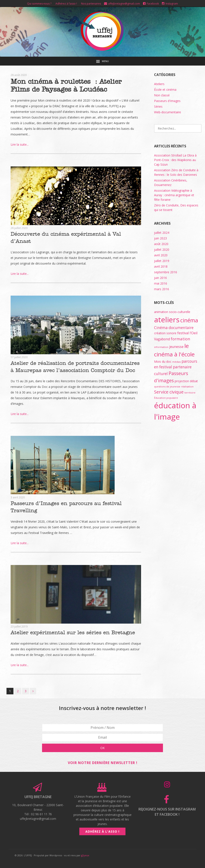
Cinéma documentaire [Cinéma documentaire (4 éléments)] (174, 328)
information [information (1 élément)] (161, 347)
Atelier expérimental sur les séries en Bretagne (70, 622)
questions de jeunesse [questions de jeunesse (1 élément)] (167, 386)
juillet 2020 (162, 250)
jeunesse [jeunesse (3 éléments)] (176, 347)
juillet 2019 (162, 261)
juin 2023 (160, 238)
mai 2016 (161, 283)
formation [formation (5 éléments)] (181, 339)
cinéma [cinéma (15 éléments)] (189, 320)
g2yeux (85, 844)
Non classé (162, 95)
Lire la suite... (20, 144)
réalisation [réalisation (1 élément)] (187, 386)
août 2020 (161, 244)
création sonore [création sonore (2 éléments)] (165, 333)
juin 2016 (160, 278)
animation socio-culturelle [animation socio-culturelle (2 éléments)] (172, 312)
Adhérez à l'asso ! (102, 821)
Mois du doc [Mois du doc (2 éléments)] (163, 362)
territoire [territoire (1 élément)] (190, 393)
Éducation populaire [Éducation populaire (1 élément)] (166, 398)
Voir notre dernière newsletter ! (103, 752)
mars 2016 (162, 289)
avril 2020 (161, 255)
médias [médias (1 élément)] (177, 362)
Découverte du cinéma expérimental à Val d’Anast (74, 234)
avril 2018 (161, 266)
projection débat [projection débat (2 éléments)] (186, 381)
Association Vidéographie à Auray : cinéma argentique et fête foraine (174, 195)
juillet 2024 (162, 233)
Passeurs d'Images (167, 101)
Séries (158, 106)
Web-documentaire (168, 112)
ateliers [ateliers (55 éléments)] (167, 320)
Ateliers (159, 84)
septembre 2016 (166, 272)
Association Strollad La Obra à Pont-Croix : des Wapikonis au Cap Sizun (175, 160)
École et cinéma (165, 90)
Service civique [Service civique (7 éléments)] (169, 392)
